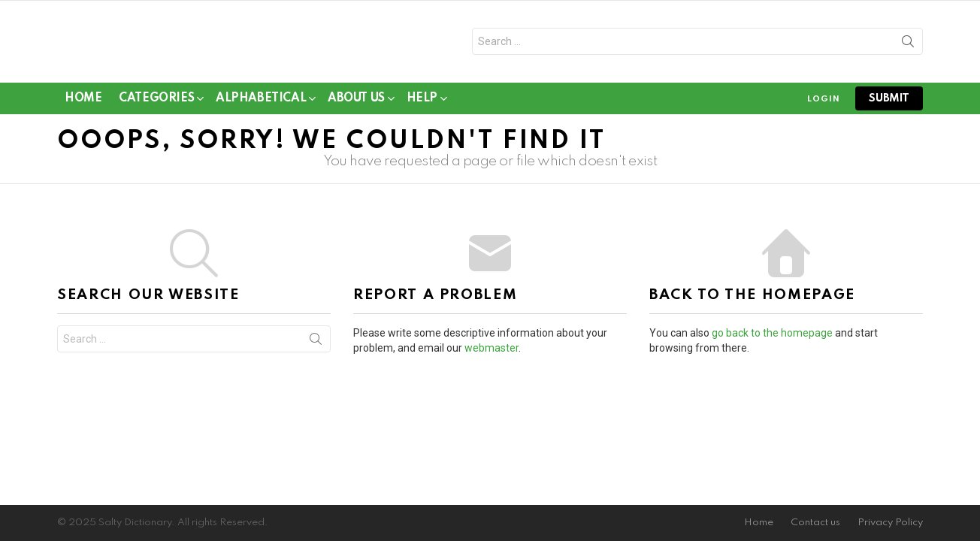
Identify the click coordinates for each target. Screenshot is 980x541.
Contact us (815, 523)
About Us (356, 106)
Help (422, 106)
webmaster (492, 354)
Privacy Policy (890, 523)
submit (889, 104)
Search (908, 47)
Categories (156, 106)
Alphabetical (261, 106)
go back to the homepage (772, 339)
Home (83, 104)
